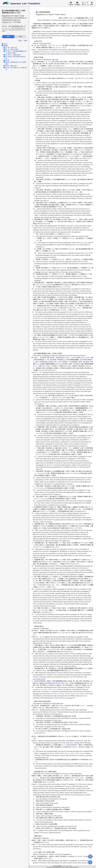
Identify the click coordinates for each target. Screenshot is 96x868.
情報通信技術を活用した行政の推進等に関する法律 (72, 358)
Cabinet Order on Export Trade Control (72, 753)
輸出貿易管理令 (72, 745)
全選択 (20, 41)
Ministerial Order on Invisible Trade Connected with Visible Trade (67, 694)
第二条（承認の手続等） (12, 49)
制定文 (6, 44)
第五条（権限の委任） (12, 66)
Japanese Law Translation (22, 3)
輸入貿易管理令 (42, 45)
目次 (8, 37)
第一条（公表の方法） (12, 48)
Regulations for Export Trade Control (45, 689)
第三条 (7, 60)
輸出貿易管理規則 (40, 681)
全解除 (25, 41)
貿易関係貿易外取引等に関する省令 (57, 683)
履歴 (21, 37)
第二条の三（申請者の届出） (14, 55)
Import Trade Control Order (55, 52)
